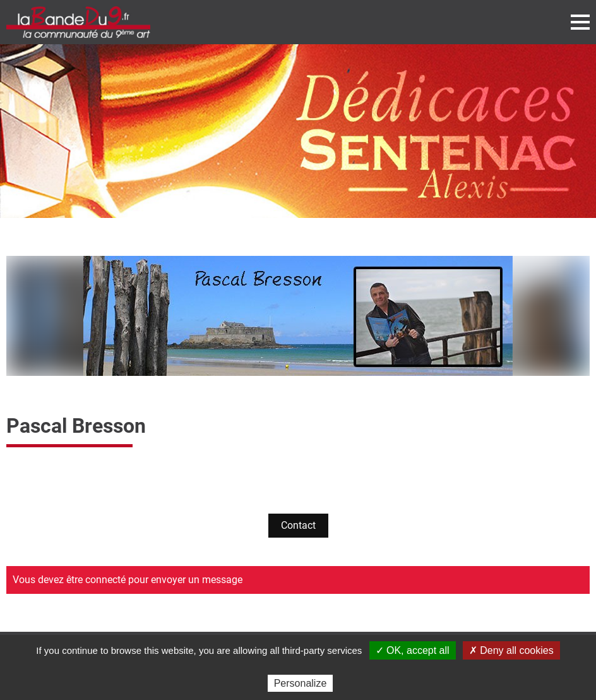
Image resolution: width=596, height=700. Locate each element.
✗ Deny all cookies (511, 650)
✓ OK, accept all (413, 650)
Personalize (301, 683)
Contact (298, 525)
